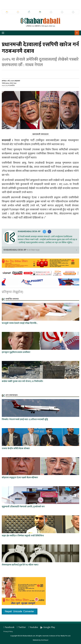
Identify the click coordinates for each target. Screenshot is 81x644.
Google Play (48, 627)
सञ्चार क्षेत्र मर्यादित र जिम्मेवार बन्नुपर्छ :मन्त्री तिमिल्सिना (23, 536)
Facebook (9, 627)
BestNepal (45, 640)
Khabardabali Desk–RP (29, 232)
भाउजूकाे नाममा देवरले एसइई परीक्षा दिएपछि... (20, 323)
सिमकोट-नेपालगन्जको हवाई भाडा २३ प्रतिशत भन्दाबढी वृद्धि (25, 419)
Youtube (33, 627)
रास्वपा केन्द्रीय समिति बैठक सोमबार (16, 449)
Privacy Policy (8, 631)
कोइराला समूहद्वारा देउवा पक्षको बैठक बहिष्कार (20, 478)
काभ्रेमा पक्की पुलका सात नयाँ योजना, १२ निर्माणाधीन (22, 381)
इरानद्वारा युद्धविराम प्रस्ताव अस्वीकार (16, 352)
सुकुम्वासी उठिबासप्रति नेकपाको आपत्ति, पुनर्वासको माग (23, 507)
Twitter (21, 627)
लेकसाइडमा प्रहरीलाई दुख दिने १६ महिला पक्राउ (20, 565)
